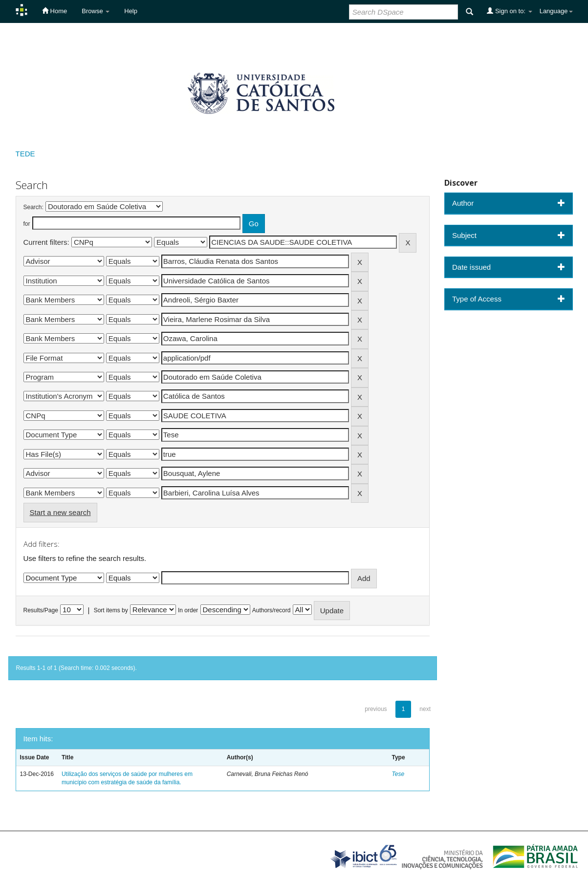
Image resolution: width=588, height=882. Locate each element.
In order (188, 610)
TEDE (25, 154)
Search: (33, 207)
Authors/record (272, 610)
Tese (398, 774)
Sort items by (111, 610)
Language (556, 11)
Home (54, 11)
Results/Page (41, 610)
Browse (96, 11)
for (27, 224)
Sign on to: (509, 11)
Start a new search (60, 512)
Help (131, 11)
